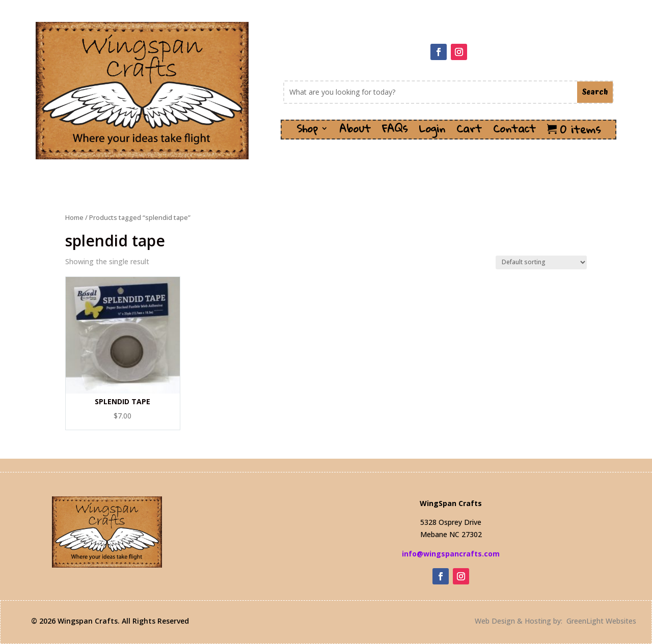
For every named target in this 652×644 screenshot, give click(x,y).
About (355, 132)
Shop (307, 132)
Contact (514, 132)
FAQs (395, 132)
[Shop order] (541, 262)
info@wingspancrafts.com (451, 554)
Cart (469, 132)
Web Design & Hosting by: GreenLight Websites (555, 621)
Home (74, 217)
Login (432, 132)
